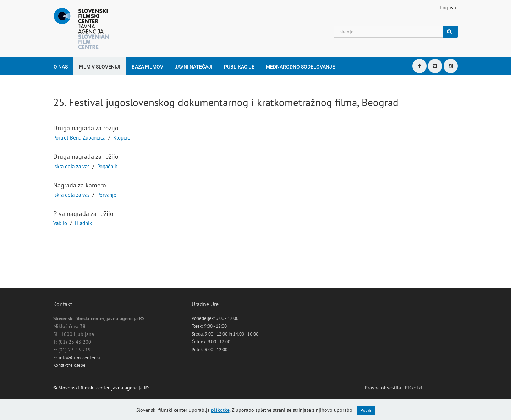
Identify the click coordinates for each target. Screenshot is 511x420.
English (448, 7)
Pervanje (107, 195)
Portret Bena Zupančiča (79, 138)
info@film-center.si (79, 358)
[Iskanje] (388, 32)
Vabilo (60, 223)
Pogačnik (107, 166)
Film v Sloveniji (100, 67)
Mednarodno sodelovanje (300, 67)
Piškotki (414, 388)
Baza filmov (147, 67)
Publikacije (239, 67)
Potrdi (366, 410)
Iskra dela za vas (71, 166)
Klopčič (122, 138)
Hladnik (83, 223)
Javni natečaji (194, 67)
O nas (61, 67)
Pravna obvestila (383, 388)
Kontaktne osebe (69, 365)
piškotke (220, 410)
